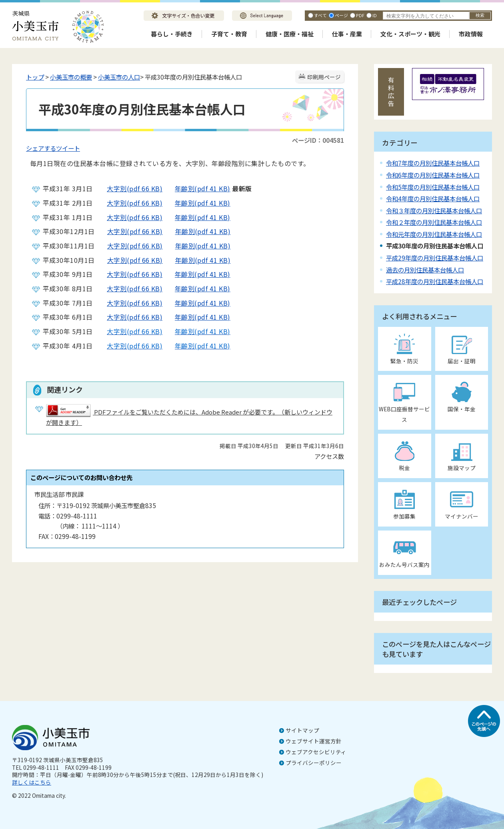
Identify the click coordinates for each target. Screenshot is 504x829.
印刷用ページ (324, 77)
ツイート (68, 148)
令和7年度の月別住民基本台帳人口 (433, 163)
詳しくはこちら (32, 782)
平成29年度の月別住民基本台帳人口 (435, 258)
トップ (35, 77)
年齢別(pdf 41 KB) (196, 188)
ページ (341, 15)
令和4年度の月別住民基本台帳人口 (433, 198)
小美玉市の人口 (119, 77)
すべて (320, 15)
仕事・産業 (347, 34)
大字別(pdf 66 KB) (128, 188)
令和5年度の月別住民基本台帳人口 (433, 187)
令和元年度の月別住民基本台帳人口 (434, 234)
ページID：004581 (318, 140)
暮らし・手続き (172, 34)
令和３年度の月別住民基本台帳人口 (434, 210)
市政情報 (471, 34)
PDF (360, 15)
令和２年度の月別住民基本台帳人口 (434, 222)
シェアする (41, 148)
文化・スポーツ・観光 (410, 34)
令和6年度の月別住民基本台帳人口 (433, 175)
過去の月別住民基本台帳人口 (425, 270)
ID (375, 15)
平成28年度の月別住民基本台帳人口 (435, 281)
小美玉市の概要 (71, 77)
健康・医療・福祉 (290, 34)
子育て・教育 (229, 34)
